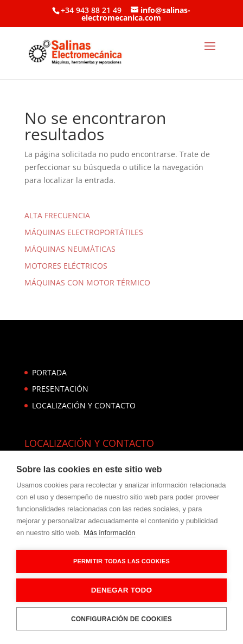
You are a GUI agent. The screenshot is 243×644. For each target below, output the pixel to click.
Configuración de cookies (121, 619)
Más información (109, 533)
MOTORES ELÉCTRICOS (66, 266)
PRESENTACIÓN (60, 389)
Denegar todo (121, 590)
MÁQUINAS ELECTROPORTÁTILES (84, 232)
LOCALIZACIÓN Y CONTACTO (84, 405)
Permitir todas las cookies (121, 561)
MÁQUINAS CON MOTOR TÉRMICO (87, 282)
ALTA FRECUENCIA (57, 215)
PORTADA (49, 372)
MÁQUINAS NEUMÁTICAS (70, 249)
